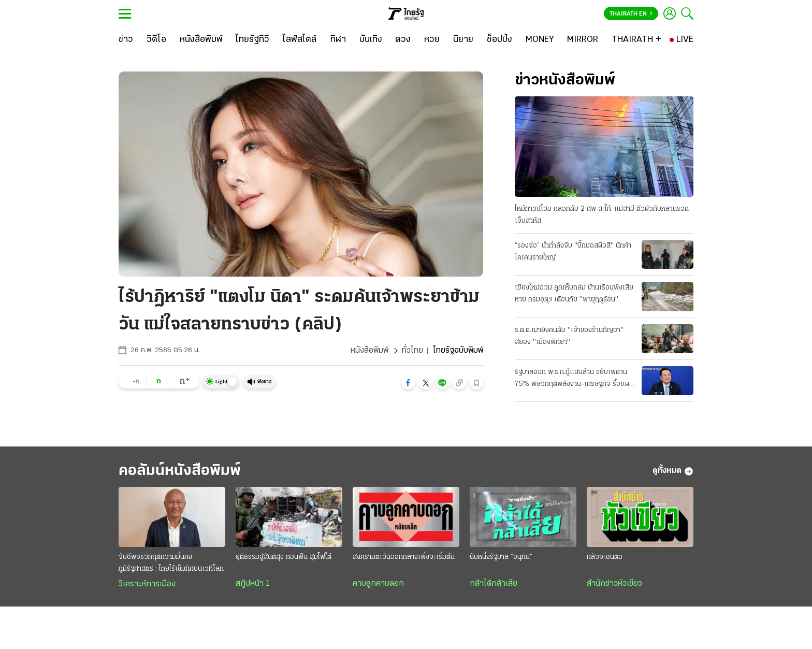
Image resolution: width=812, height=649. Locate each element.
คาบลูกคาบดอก (378, 584)
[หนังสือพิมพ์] (201, 40)
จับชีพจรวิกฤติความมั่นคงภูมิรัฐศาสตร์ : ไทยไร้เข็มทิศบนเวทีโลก (171, 563)
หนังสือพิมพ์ (369, 351)
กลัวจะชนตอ (605, 557)
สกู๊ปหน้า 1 (253, 584)
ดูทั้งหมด (673, 471)
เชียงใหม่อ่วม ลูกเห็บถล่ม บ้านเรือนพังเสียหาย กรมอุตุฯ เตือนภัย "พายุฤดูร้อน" (574, 294)
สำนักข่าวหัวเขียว (614, 584)
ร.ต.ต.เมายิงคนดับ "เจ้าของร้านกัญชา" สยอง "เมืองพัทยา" (569, 336)
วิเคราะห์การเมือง (147, 584)
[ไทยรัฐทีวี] (252, 40)
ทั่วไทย (412, 351)
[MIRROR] (583, 40)
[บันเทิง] (371, 40)
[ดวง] (403, 40)
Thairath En (631, 14)
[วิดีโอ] (156, 40)
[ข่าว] (126, 40)
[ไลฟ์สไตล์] (300, 40)
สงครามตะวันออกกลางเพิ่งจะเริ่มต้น (404, 557)
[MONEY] (540, 40)
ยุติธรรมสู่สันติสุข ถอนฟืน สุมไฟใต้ (284, 557)
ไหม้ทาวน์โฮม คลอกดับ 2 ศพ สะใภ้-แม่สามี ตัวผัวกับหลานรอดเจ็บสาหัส (602, 215)
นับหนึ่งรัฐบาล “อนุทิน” (501, 557)
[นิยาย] (463, 40)
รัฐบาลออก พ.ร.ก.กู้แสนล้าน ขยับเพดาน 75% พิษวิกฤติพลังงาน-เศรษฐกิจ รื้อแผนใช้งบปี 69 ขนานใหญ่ (574, 379)
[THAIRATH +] (636, 40)
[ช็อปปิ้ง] (499, 40)
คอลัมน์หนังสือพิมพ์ (180, 471)
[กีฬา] (338, 40)
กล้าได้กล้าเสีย (494, 584)
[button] (408, 383)
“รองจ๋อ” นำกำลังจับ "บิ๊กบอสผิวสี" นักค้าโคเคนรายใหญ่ (573, 252)
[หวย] (432, 40)
